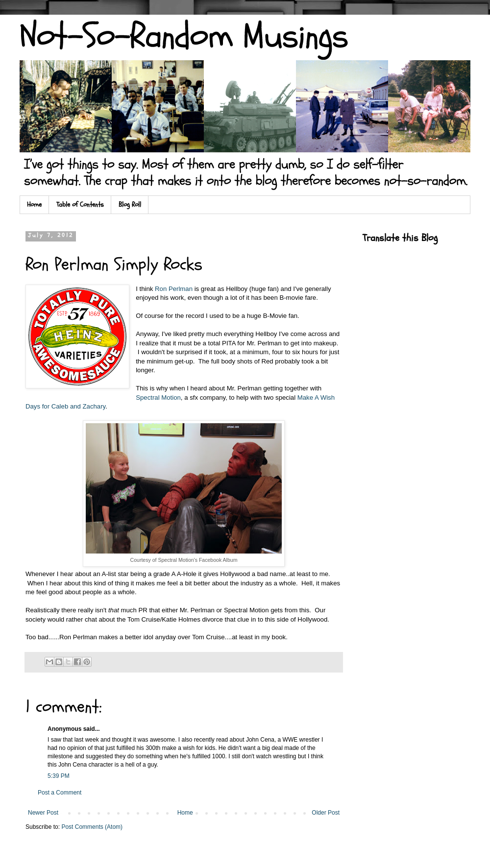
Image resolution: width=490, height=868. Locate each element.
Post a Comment (60, 793)
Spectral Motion (158, 398)
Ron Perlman (174, 289)
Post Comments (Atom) (92, 827)
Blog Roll (130, 205)
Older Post (326, 813)
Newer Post (43, 813)
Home (34, 205)
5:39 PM (59, 776)
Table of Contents (80, 205)
